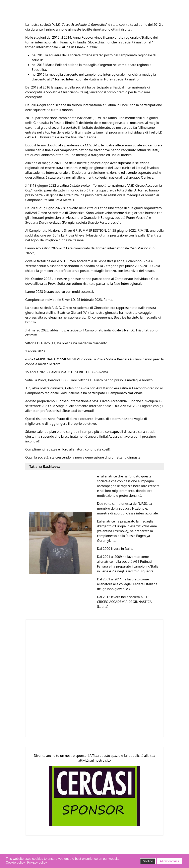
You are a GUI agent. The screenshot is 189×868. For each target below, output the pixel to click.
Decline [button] (148, 861)
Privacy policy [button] (37, 862)
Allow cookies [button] (170, 861)
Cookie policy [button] (15, 862)
